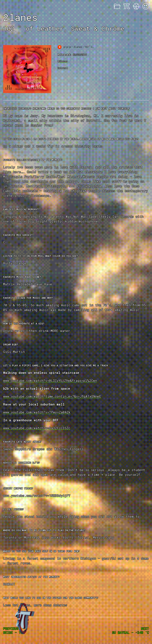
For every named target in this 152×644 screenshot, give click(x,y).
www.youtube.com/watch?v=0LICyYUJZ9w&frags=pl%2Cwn (50, 380)
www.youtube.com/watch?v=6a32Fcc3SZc (37, 428)
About (127, 6)
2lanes (63, 61)
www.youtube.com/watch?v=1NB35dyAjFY (37, 495)
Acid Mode (146, 6)
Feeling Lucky (136, 6)
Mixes (117, 6)
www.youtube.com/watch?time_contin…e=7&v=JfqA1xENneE (52, 396)
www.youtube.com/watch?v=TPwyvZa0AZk (37, 412)
